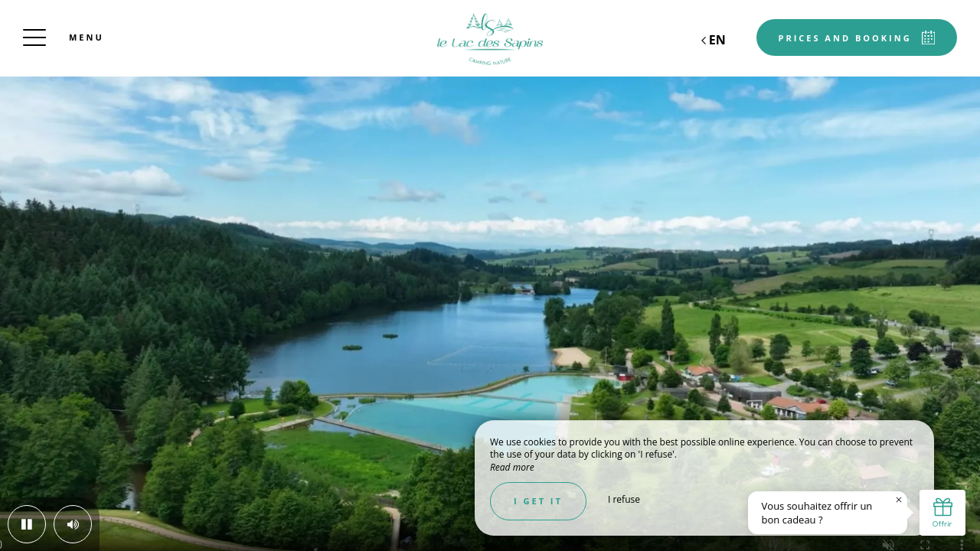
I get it (538, 501)
